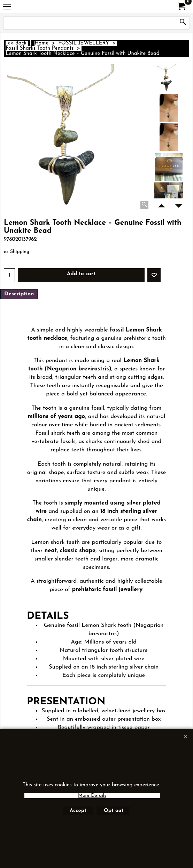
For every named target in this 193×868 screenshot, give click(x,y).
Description (19, 294)
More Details (92, 796)
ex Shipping (17, 252)
